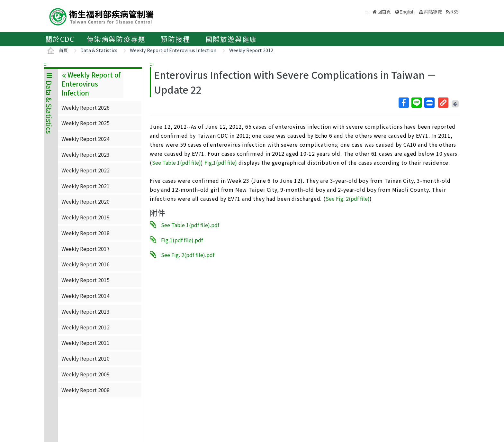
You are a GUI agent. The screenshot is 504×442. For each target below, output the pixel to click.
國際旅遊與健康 (231, 39)
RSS (455, 11)
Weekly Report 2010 (85, 358)
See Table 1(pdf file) (176, 162)
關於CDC (60, 39)
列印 (429, 103)
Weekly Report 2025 (85, 123)
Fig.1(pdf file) (221, 162)
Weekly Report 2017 (85, 249)
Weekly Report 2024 (85, 139)
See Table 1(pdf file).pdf (190, 225)
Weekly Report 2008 (85, 390)
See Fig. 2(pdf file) (348, 198)
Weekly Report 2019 (85, 217)
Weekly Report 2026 (85, 107)
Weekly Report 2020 (85, 201)
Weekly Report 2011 (85, 343)
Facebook (403, 103)
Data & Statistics (99, 50)
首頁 (63, 50)
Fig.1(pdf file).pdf (182, 240)
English (407, 12)
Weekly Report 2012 (251, 50)
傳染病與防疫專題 (116, 39)
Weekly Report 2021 (85, 186)
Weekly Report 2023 (85, 154)
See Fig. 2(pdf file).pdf (188, 255)
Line (416, 103)
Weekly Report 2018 (85, 233)
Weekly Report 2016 (85, 264)
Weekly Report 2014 (85, 296)
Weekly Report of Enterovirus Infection (173, 50)
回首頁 (384, 11)
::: (46, 63)
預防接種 (175, 39)
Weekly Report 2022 (85, 170)
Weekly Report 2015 (85, 280)
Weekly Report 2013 (85, 311)
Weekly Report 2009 (85, 374)
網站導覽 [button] (433, 11)
